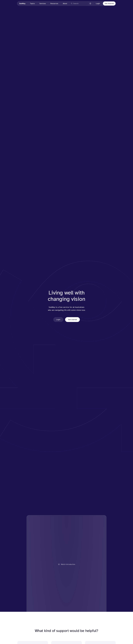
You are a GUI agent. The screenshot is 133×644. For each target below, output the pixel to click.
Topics (32, 4)
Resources (54, 4)
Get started (72, 320)
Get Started (109, 4)
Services (43, 4)
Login (98, 4)
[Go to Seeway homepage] (22, 4)
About (65, 4)
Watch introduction (66, 564)
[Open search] (79, 4)
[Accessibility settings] (90, 4)
